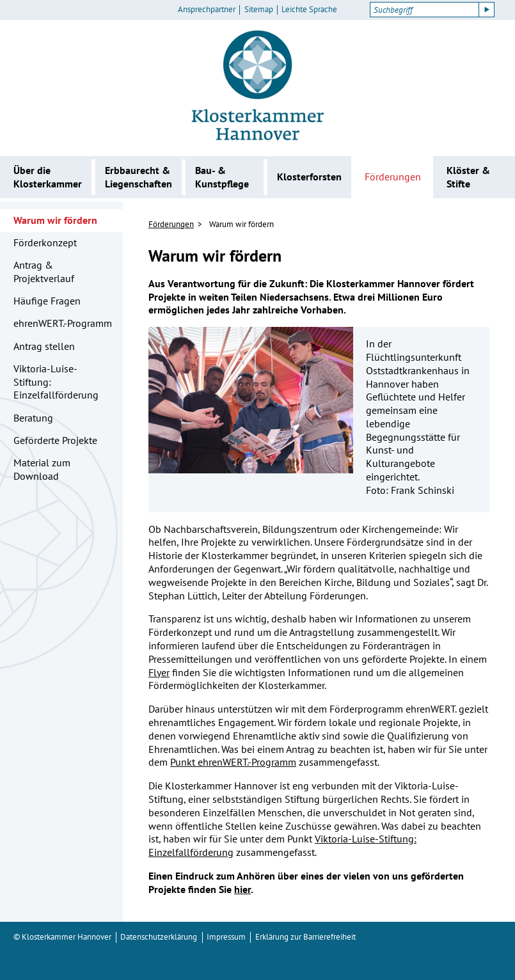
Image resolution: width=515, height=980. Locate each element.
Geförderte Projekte (55, 440)
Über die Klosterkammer (48, 177)
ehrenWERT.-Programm (63, 323)
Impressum (226, 937)
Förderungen (393, 177)
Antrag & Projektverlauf (44, 272)
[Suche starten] (487, 10)
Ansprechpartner (207, 10)
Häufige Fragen (47, 301)
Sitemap (259, 10)
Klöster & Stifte (468, 177)
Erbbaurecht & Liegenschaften (139, 177)
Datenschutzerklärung (159, 937)
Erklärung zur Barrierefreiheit (305, 937)
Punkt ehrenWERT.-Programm (233, 762)
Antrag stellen (44, 346)
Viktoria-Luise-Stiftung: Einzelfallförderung (56, 382)
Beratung (33, 418)
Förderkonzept (45, 242)
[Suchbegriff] (424, 10)
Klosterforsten (309, 177)
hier (242, 889)
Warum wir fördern (55, 220)
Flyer (159, 672)
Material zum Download (42, 469)
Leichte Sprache (309, 10)
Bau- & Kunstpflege (222, 177)
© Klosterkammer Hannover (62, 937)
